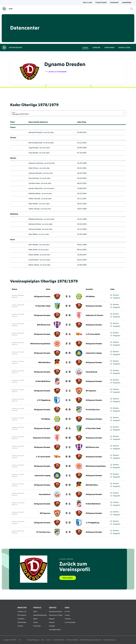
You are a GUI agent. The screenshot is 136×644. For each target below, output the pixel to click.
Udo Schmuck (34, 178)
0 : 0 (68, 381)
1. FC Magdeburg (44, 400)
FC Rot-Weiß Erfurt (43, 381)
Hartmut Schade (35, 229)
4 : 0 (68, 466)
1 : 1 (68, 391)
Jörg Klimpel (34, 148)
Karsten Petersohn (36, 188)
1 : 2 (68, 494)
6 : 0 (68, 353)
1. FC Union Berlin (93, 334)
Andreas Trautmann (36, 163)
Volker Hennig (34, 209)
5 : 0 (68, 315)
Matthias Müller (35, 194)
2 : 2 (68, 325)
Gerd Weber (33, 234)
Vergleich (115, 298)
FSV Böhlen (90, 297)
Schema (115, 295)
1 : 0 (68, 372)
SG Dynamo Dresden (42, 297)
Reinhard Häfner (35, 224)
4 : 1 (68, 428)
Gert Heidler (33, 245)
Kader (14, 112)
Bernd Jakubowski (35, 143)
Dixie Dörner (34, 168)
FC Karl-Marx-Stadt (43, 306)
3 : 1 (68, 297)
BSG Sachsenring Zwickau (40, 344)
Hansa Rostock (91, 372)
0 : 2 (68, 306)
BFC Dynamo (91, 391)
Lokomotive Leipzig (94, 353)
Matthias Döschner (36, 219)
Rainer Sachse (34, 265)
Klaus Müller (33, 204)
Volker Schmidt (34, 199)
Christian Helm (34, 183)
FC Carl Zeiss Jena (93, 410)
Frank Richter (34, 260)
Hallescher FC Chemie (94, 315)
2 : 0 (68, 523)
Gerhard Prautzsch (36, 132)
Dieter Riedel (34, 255)
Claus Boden (33, 153)
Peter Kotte (33, 250)
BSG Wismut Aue (44, 325)
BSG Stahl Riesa (44, 362)
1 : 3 (68, 362)
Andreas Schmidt (35, 173)
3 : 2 (68, 344)
